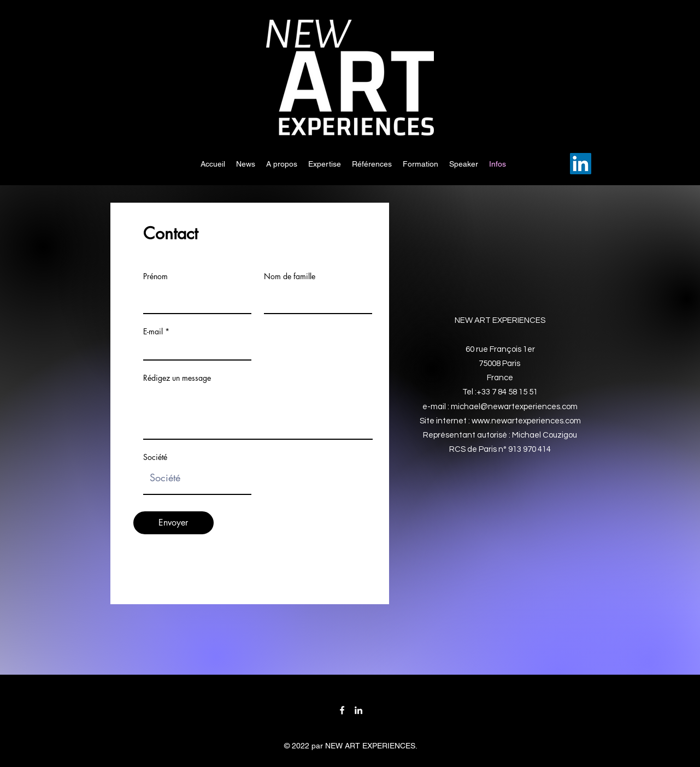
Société (155, 457)
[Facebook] (342, 710)
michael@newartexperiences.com (514, 407)
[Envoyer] (173, 523)
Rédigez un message (177, 378)
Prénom (155, 276)
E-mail (153, 332)
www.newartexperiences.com (526, 421)
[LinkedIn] (581, 164)
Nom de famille (290, 276)
